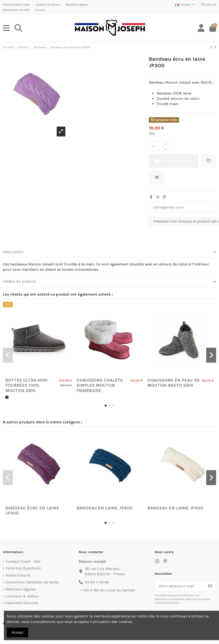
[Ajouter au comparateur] (157, 177)
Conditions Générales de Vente (32, 582)
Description (109, 252)
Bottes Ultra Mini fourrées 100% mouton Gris (27, 385)
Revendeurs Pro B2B (17, 10)
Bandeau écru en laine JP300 (32, 511)
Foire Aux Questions (23, 568)
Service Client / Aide (17, 5)
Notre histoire (18, 575)
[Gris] (7, 397)
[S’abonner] (210, 586)
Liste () (209, 5)
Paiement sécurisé (22, 603)
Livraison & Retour (48, 5)
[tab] (109, 252)
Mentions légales (77, 5)
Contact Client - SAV (23, 561)
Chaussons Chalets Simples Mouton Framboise (100, 385)
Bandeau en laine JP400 (104, 508)
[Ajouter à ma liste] (208, 161)
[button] (106, 406)
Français (185, 5)
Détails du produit (109, 281)
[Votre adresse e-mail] (180, 586)
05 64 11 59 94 (97, 582)
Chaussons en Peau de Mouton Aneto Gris (174, 383)
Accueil (40, 10)
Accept (17, 632)
